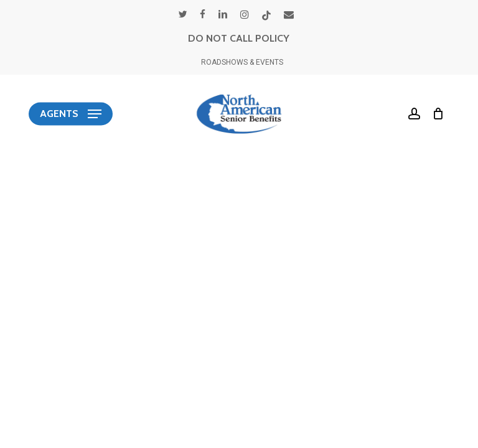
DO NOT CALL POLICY (239, 38)
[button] (71, 114)
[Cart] (435, 114)
